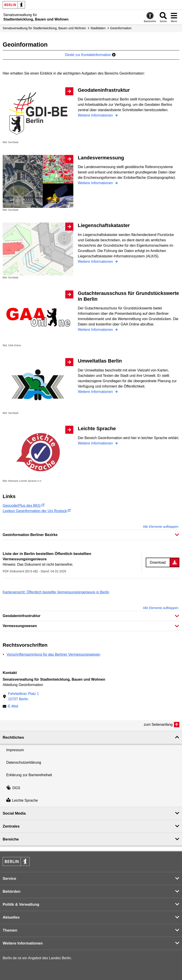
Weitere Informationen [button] (23, 943)
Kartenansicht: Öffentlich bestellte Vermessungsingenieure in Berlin (56, 592)
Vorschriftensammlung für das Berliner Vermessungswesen (54, 654)
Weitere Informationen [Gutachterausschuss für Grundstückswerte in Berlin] (96, 330)
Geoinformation (121, 28)
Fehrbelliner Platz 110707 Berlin (23, 696)
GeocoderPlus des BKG (22, 506)
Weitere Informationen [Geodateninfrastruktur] (96, 115)
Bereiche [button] (11, 839)
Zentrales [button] (11, 826)
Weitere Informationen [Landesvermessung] (96, 183)
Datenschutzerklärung (24, 762)
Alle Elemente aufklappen (161, 527)
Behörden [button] (12, 891)
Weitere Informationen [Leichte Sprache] (96, 443)
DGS (13, 788)
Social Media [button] (14, 813)
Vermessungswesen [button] (20, 626)
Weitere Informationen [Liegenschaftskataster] (96, 262)
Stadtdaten (98, 28)
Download (158, 562)
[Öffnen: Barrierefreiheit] (150, 17)
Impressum (15, 750)
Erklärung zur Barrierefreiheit (29, 775)
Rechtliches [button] (13, 737)
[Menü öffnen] (174, 17)
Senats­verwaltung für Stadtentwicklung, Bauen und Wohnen (44, 28)
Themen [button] (10, 930)
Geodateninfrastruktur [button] (22, 616)
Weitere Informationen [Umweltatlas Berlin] (96, 392)
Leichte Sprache (22, 800)
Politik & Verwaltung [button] (21, 904)
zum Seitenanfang (158, 725)
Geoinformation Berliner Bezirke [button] (30, 535)
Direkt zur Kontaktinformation (90, 55)
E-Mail (13, 707)
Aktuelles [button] (11, 917)
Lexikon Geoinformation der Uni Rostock (35, 511)
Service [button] (10, 879)
